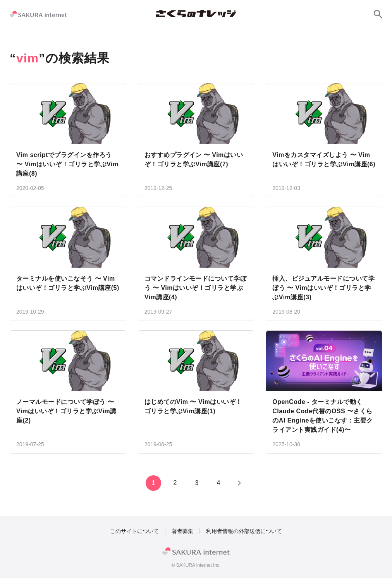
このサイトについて (134, 531)
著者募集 (182, 531)
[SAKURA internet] (38, 14)
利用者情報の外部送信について (244, 531)
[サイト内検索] (378, 14)
